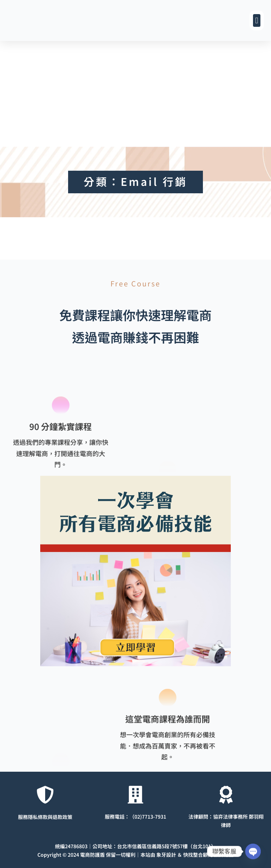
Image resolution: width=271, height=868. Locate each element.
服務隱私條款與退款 (40, 817)
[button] (257, 20)
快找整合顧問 (198, 855)
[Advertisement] (135, 94)
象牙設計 (166, 855)
